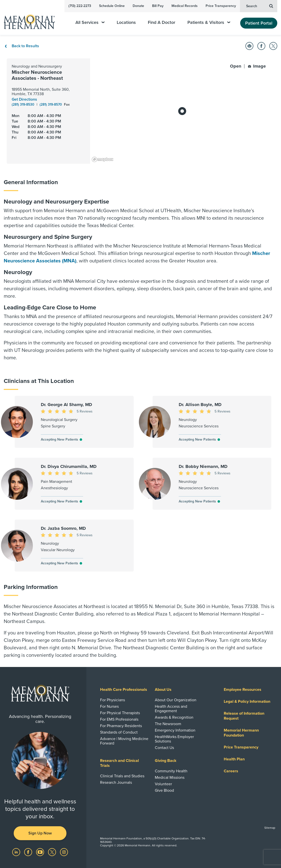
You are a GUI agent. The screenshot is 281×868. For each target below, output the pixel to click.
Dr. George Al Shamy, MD (66, 405)
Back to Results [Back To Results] (21, 46)
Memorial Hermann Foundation (241, 733)
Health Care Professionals (124, 690)
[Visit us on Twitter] (53, 852)
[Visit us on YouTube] (41, 852)
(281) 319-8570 (51, 104)
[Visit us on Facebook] (29, 852)
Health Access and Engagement (171, 709)
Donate (138, 6)
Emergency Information (175, 730)
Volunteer (163, 784)
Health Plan (234, 759)
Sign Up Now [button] (40, 833)
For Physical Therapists (120, 713)
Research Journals (116, 783)
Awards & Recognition (174, 717)
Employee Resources (243, 690)
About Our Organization (176, 700)
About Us (163, 690)
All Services (90, 22)
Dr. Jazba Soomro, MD (63, 528)
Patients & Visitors (209, 22)
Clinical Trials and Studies (122, 776)
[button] (249, 46)
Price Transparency (221, 6)
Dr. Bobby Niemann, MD (203, 466)
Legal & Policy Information (247, 702)
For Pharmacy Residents (121, 726)
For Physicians (112, 700)
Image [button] (257, 66)
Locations (126, 22)
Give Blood (164, 790)
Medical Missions (170, 778)
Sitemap (270, 828)
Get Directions (24, 99)
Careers (231, 771)
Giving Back (166, 761)
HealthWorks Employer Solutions (174, 739)
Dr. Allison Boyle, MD (200, 405)
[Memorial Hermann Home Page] (33, 20)
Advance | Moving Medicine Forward (124, 741)
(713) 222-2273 (80, 6)
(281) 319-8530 (24, 104)
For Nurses (109, 706)
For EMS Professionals (119, 719)
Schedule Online (112, 6)
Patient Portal (259, 23)
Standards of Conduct (119, 732)
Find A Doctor (162, 22)
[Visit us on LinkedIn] (17, 852)
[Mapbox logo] (103, 159)
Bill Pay (158, 6)
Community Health (171, 771)
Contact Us (164, 748)
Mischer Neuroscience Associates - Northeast (37, 75)
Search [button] (260, 6)
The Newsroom (168, 724)
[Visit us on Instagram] (64, 852)
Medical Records (185, 6)
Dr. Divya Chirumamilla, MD (69, 466)
